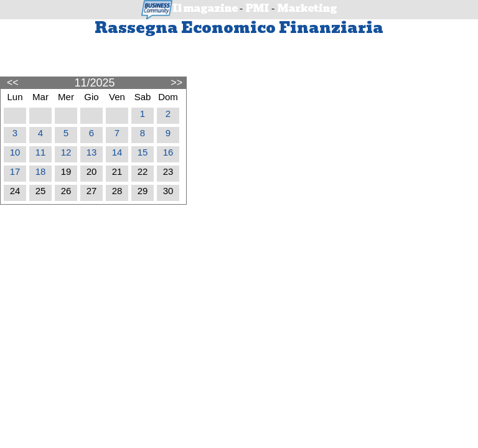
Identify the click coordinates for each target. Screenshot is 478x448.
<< (13, 82)
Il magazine (205, 8)
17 (15, 171)
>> (176, 82)
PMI (257, 8)
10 (15, 152)
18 (41, 171)
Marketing (307, 8)
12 (66, 152)
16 (168, 152)
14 (117, 152)
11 (41, 152)
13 (92, 152)
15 (143, 152)
